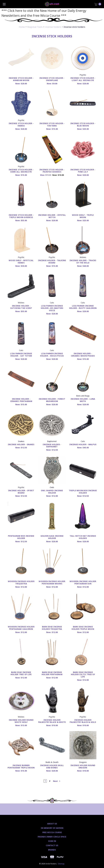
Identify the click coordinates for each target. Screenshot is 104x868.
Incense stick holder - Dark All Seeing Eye (21, 171)
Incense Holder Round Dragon (83, 766)
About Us (52, 824)
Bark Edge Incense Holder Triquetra (52, 628)
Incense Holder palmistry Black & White (52, 721)
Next (57, 781)
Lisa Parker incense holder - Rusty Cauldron (83, 307)
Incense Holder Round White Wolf (21, 721)
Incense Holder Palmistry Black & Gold (83, 721)
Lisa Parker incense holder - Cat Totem (21, 355)
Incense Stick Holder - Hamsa (21, 125)
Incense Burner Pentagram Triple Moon (21, 766)
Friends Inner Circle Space (52, 837)
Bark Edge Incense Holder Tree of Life (21, 673)
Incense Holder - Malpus (83, 444)
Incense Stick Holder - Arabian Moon (21, 79)
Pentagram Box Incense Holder (21, 537)
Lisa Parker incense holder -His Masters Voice (52, 308)
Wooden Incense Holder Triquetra (21, 582)
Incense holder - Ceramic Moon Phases (83, 355)
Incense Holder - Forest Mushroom (52, 400)
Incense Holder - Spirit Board (21, 492)
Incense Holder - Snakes (21, 444)
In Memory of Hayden (52, 828)
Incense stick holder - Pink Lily (83, 171)
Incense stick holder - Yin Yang (52, 125)
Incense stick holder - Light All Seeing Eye (83, 79)
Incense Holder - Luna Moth (83, 400)
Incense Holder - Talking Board (52, 262)
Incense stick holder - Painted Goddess (52, 171)
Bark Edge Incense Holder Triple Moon (83, 628)
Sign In (52, 841)
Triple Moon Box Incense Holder (83, 492)
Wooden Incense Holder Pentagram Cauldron (21, 628)
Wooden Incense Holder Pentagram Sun (83, 582)
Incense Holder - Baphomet (52, 446)
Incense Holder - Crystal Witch (52, 216)
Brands (52, 850)
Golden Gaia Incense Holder (52, 537)
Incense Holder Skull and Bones (52, 766)
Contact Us (52, 845)
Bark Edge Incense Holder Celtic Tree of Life (83, 675)
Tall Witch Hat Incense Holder (83, 537)
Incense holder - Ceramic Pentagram (21, 400)
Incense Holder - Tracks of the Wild (83, 262)
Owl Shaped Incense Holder (52, 492)
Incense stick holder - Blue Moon (83, 125)
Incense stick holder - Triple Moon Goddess (21, 216)
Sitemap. (61, 864)
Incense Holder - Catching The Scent (21, 307)
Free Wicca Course (52, 832)
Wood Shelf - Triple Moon (83, 216)
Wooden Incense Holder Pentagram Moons (52, 582)
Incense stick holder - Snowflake (52, 79)
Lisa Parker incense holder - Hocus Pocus (52, 355)
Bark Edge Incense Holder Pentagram (52, 673)
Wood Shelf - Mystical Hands (21, 262)
